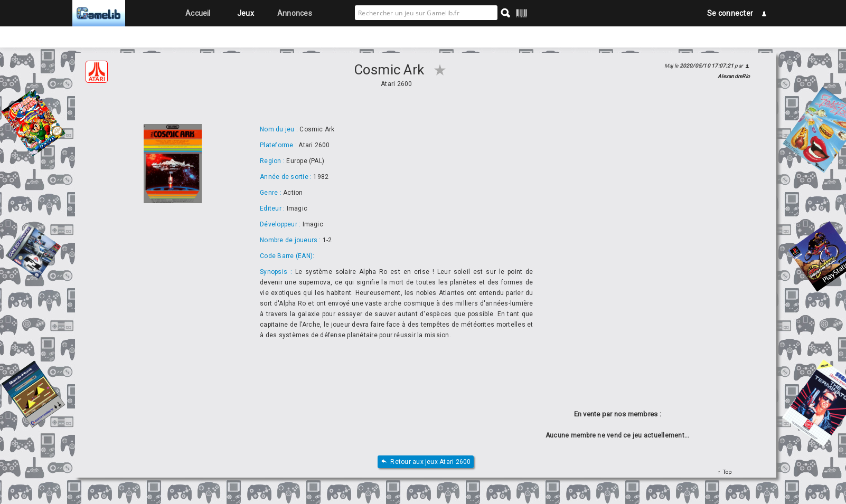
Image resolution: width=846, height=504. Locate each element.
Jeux (246, 13)
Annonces (295, 13)
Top (726, 472)
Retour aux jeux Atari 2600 (425, 462)
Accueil (198, 13)
